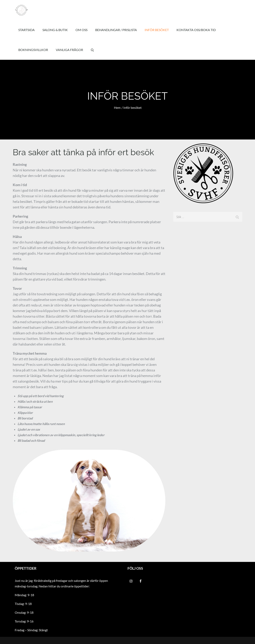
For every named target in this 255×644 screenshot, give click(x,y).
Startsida (26, 30)
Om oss (81, 30)
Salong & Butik (55, 30)
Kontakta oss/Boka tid (196, 30)
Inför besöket (157, 30)
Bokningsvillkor (33, 50)
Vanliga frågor (69, 50)
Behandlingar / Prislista (116, 30)
